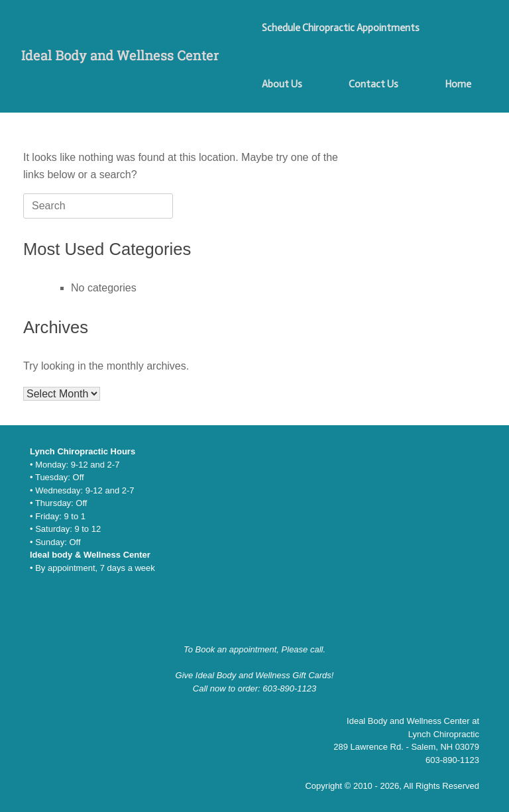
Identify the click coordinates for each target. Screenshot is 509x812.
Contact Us (373, 84)
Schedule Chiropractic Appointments (341, 28)
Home (458, 84)
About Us (282, 84)
